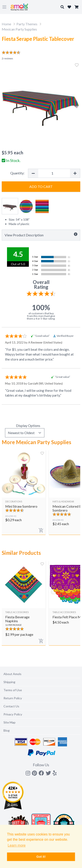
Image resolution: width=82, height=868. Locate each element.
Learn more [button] (17, 845)
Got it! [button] (41, 857)
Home (6, 24)
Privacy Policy (13, 714)
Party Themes (27, 24)
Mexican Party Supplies (19, 29)
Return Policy (13, 698)
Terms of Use (13, 690)
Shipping (9, 682)
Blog (7, 730)
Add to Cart (41, 186)
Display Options (28, 425)
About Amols (12, 674)
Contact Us (11, 706)
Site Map (10, 722)
